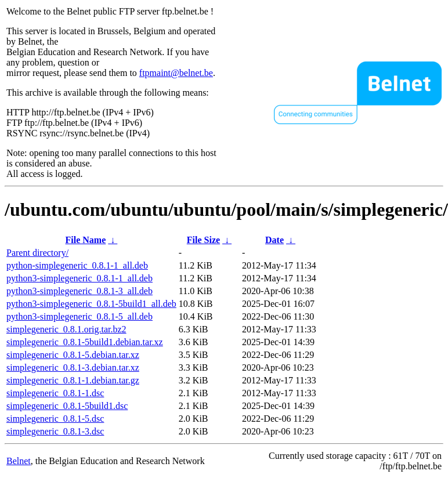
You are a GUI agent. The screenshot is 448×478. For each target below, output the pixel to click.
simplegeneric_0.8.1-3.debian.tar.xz (73, 367)
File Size (203, 240)
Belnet (19, 461)
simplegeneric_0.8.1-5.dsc (55, 419)
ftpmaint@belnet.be (176, 73)
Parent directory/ (37, 253)
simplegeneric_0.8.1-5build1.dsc (67, 406)
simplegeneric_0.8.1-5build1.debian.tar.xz (85, 342)
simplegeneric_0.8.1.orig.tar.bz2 (66, 329)
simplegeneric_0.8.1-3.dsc (55, 431)
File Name (86, 240)
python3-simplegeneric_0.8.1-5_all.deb (80, 316)
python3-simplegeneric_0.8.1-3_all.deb (80, 291)
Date (274, 240)
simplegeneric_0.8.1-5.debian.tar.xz (73, 355)
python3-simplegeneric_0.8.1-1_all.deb (80, 278)
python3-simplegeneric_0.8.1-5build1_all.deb (91, 304)
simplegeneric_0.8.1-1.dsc (55, 393)
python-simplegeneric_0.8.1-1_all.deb (77, 265)
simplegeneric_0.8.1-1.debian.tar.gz (73, 380)
